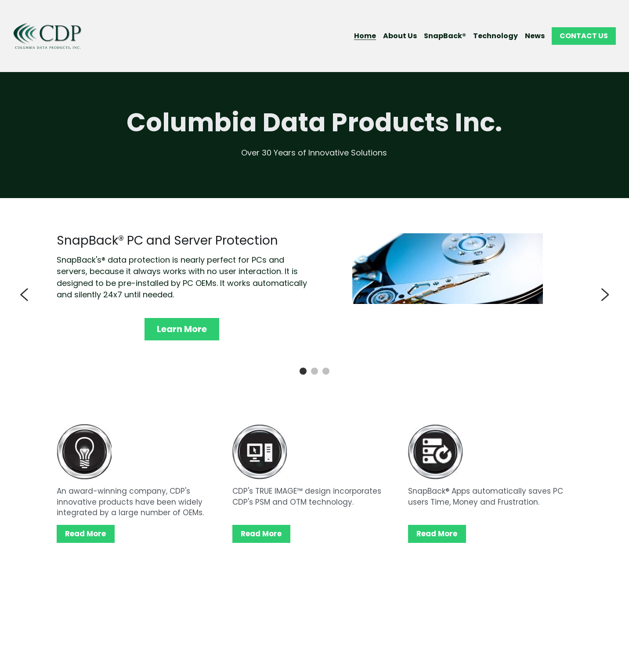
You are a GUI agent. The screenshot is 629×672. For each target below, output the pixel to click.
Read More (85, 534)
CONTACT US (584, 36)
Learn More (182, 329)
